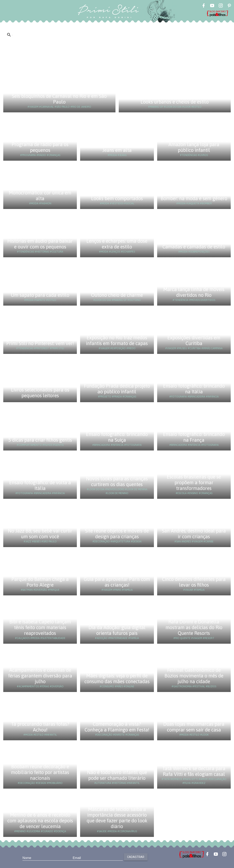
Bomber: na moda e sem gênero (194, 198)
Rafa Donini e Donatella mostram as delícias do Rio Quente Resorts (194, 627)
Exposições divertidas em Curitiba (194, 340)
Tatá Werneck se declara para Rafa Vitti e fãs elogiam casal (194, 771)
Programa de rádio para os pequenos (40, 147)
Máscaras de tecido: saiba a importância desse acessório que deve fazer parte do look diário (117, 818)
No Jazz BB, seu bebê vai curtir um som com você (40, 534)
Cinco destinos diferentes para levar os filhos (194, 582)
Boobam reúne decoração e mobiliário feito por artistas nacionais (40, 772)
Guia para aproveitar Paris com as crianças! (117, 582)
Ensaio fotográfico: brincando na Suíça (117, 437)
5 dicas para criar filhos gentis (40, 440)
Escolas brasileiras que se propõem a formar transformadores (194, 483)
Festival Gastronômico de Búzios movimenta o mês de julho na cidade (194, 676)
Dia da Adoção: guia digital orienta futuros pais (117, 630)
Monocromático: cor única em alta (40, 196)
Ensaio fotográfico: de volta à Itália (40, 485)
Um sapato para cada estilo (40, 295)
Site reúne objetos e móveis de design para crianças (117, 534)
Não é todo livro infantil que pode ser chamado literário (117, 775)
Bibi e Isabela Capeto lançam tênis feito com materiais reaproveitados (40, 627)
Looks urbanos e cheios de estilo (175, 102)
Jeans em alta (117, 150)
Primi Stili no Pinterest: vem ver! (40, 343)
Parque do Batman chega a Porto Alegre (40, 582)
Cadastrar (136, 857)
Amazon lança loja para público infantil (194, 147)
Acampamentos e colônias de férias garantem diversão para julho (40, 676)
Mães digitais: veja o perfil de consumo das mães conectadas (117, 679)
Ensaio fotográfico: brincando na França (194, 437)
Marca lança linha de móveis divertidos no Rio (194, 292)
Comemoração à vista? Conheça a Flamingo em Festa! (117, 727)
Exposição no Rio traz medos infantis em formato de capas (117, 340)
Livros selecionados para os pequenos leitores (40, 393)
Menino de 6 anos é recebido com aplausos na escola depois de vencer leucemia (40, 821)
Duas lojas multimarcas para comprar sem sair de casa (194, 727)
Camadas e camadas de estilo (194, 247)
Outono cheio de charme (117, 295)
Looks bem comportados (117, 198)
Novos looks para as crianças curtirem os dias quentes (117, 481)
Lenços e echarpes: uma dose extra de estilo (117, 244)
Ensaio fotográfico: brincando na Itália (194, 389)
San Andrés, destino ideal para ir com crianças (194, 534)
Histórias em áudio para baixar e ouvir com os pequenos (40, 244)
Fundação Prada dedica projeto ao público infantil (117, 389)
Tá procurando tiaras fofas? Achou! (40, 727)
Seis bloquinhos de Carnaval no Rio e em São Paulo (59, 99)
